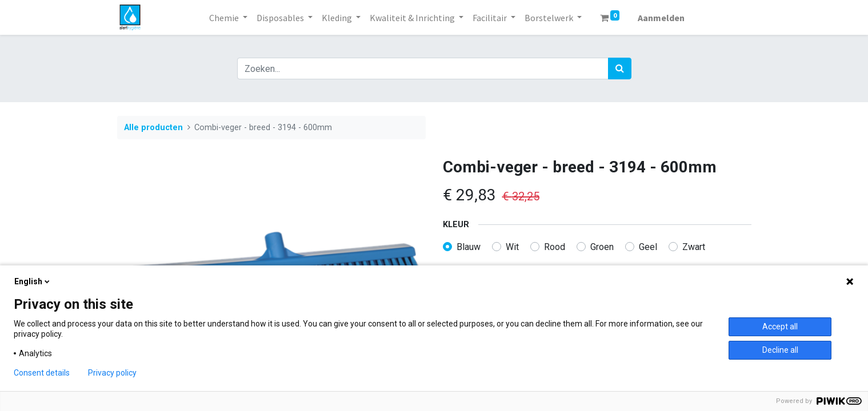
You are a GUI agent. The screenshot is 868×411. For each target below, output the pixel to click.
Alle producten (153, 128)
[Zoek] (620, 68)
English (33, 281)
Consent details (42, 373)
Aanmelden (661, 18)
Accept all (780, 327)
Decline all (780, 350)
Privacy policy (112, 373)
